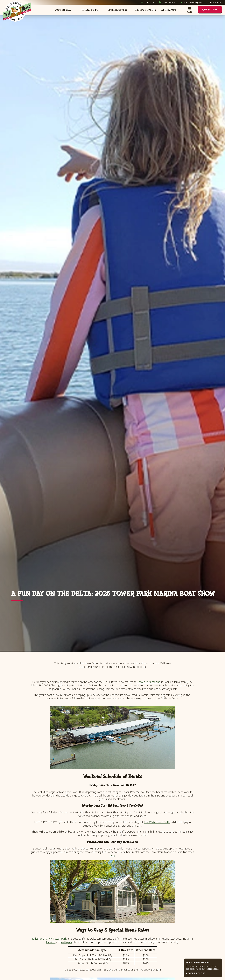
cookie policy (212, 969)
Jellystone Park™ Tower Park (49, 939)
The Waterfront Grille (157, 822)
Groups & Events (145, 10)
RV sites (51, 942)
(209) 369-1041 (169, 2)
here (112, 855)
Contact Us (149, 2)
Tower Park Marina (149, 682)
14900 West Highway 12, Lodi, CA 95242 (203, 2)
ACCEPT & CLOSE (196, 973)
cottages (66, 942)
